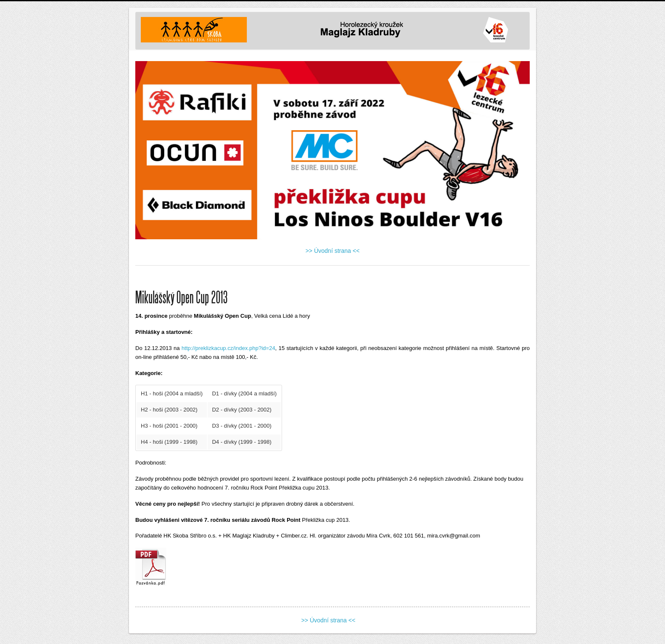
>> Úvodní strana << (332, 251)
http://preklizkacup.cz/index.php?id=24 (228, 348)
